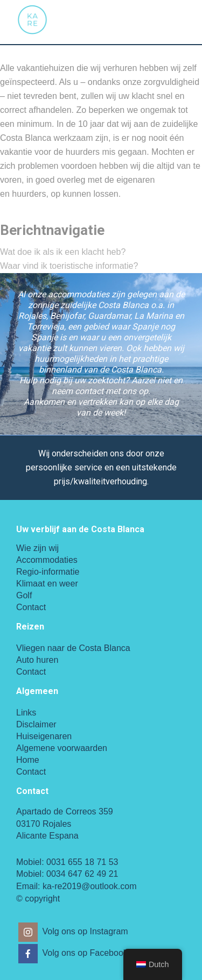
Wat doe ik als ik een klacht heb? (63, 252)
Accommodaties (47, 560)
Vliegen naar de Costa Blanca (73, 648)
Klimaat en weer (47, 584)
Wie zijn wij (37, 548)
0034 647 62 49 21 (82, 874)
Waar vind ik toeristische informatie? (69, 266)
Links (26, 713)
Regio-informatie (48, 572)
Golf (24, 595)
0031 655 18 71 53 (82, 862)
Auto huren (37, 660)
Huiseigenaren (44, 736)
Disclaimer (36, 724)
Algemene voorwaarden (62, 748)
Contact (31, 607)
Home (28, 760)
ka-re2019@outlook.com (90, 886)
